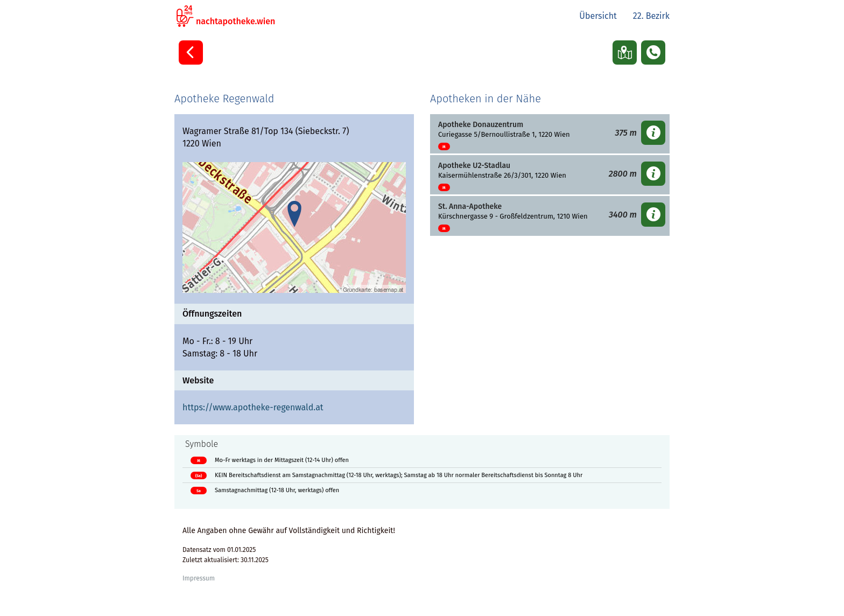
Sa (199, 491)
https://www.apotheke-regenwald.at (253, 407)
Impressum (199, 578)
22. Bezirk (651, 16)
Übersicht (598, 16)
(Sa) (199, 476)
